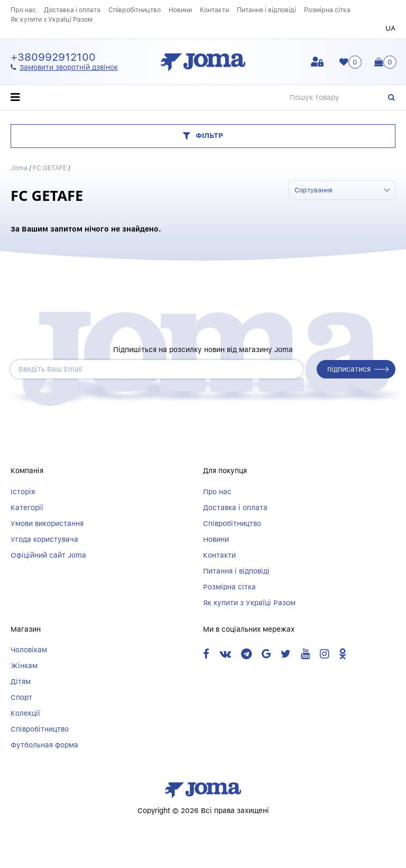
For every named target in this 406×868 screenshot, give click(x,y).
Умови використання (47, 523)
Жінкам (24, 666)
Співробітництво (135, 10)
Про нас (23, 10)
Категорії (27, 507)
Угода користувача (44, 539)
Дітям (21, 681)
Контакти (214, 10)
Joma (19, 168)
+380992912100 (53, 57)
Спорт (21, 697)
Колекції (25, 713)
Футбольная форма (44, 745)
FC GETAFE (50, 168)
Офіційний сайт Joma (48, 555)
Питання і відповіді (266, 10)
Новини (180, 10)
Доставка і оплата (72, 10)
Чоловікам (29, 650)
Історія (23, 492)
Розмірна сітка (327, 10)
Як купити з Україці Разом (52, 19)
